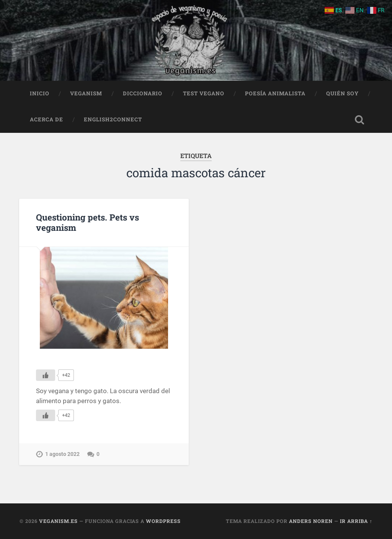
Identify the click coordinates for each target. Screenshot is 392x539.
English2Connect (113, 119)
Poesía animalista (275, 93)
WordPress (163, 521)
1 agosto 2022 (62, 454)
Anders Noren (311, 521)
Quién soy (342, 93)
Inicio (40, 93)
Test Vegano (204, 93)
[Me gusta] (46, 375)
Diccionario (143, 93)
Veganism (86, 93)
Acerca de (47, 119)
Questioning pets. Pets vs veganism (87, 222)
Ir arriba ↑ (356, 521)
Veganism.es (58, 521)
